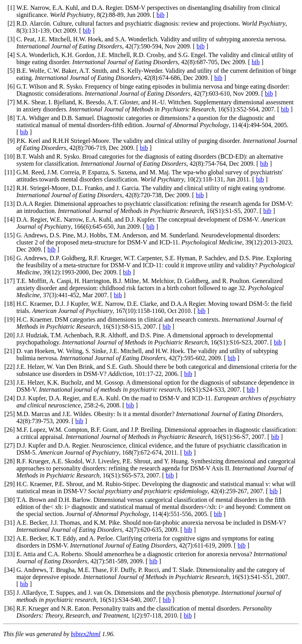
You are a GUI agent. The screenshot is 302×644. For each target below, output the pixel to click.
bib (160, 15)
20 (9, 335)
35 (9, 593)
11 (10, 172)
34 (9, 570)
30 (9, 500)
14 (9, 219)
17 (9, 281)
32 (9, 538)
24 (9, 398)
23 (9, 382)
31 (9, 523)
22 (9, 367)
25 (9, 414)
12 (9, 188)
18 (9, 304)
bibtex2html (86, 634)
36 (9, 608)
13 (9, 204)
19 (9, 319)
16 (9, 258)
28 (9, 461)
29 (9, 484)
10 (9, 156)
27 (9, 445)
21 (9, 351)
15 (9, 235)
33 (9, 554)
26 (9, 430)
